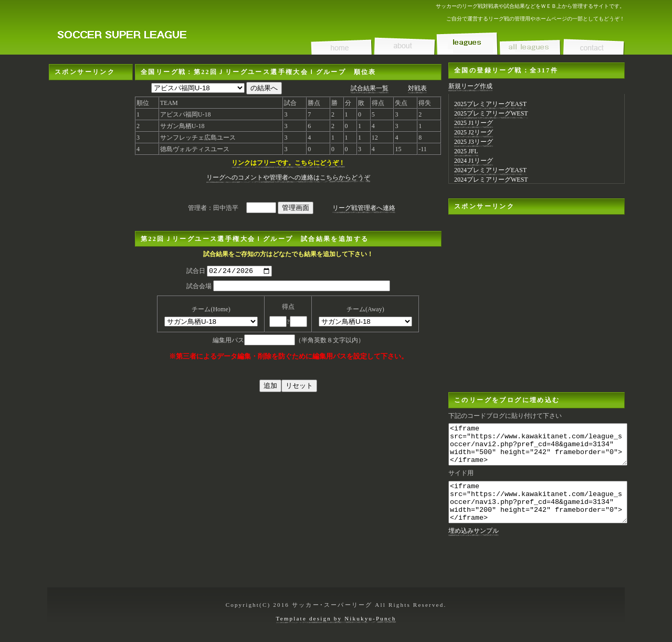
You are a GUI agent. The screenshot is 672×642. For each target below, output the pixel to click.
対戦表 (417, 88)
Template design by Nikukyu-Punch (336, 618)
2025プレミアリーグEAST (490, 104)
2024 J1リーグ (474, 161)
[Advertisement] (91, 238)
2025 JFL (466, 151)
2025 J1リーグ (474, 123)
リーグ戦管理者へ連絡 (364, 208)
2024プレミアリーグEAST (490, 170)
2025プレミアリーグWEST (491, 113)
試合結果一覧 (370, 88)
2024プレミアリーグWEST (491, 180)
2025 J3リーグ (474, 142)
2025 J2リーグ (474, 132)
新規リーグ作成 (470, 86)
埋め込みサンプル (474, 546)
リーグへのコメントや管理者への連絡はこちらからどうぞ (288, 177)
